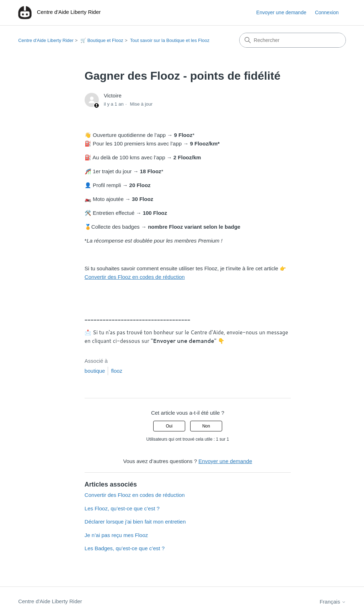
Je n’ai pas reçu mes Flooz (116, 535)
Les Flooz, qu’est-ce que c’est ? (122, 508)
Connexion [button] (327, 12)
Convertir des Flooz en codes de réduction (135, 277)
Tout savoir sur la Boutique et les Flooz (170, 40)
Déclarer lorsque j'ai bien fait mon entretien (135, 522)
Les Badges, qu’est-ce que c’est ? (125, 548)
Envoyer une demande (281, 12)
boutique (95, 371)
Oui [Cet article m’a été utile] (169, 426)
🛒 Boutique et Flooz (102, 40)
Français (333, 602)
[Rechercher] (293, 40)
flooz (117, 371)
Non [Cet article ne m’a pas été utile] (206, 426)
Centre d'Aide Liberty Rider (46, 40)
